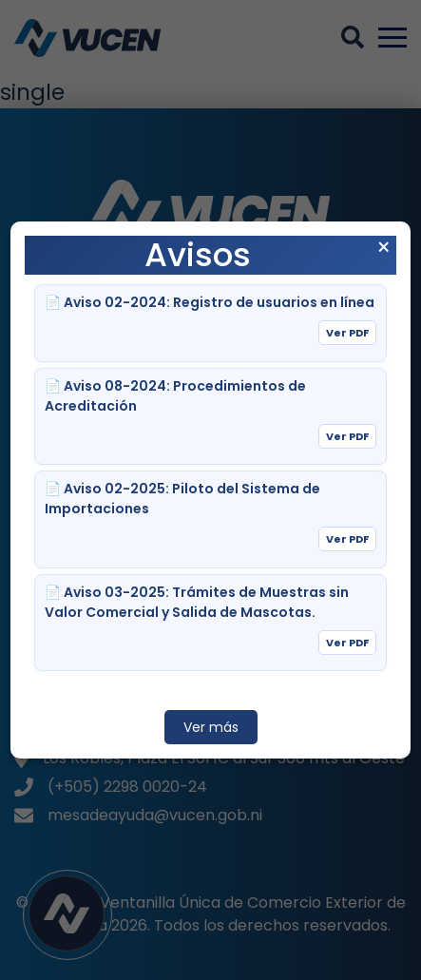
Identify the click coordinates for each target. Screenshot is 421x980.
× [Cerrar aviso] (383, 248)
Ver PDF (347, 333)
